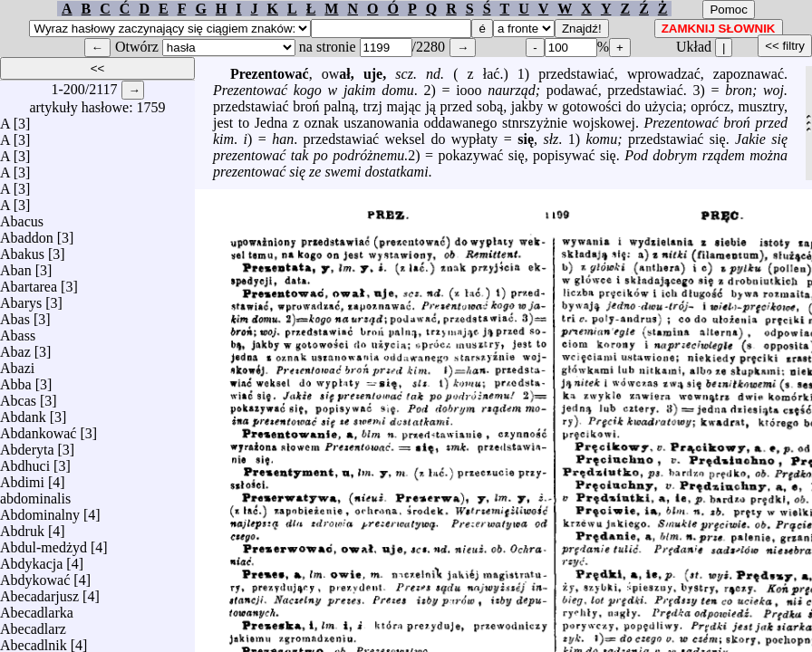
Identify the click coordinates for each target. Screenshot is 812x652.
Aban (16, 266)
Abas (15, 315)
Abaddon (27, 233)
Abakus (22, 249)
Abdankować (38, 429)
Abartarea (29, 282)
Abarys (21, 298)
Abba (16, 380)
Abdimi (22, 478)
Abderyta (27, 445)
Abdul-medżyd (43, 543)
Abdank (23, 412)
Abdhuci (25, 461)
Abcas (18, 396)
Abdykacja (31, 559)
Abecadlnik (34, 641)
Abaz (15, 347)
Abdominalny (40, 510)
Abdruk (22, 527)
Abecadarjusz (39, 592)
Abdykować (35, 575)
